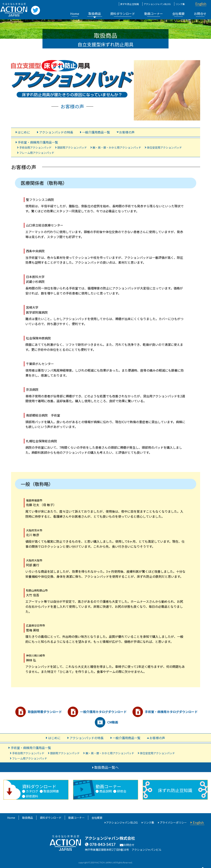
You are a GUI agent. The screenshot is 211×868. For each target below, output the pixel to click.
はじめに (24, 132)
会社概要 (178, 14)
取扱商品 (95, 14)
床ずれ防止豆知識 (130, 4)
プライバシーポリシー (173, 822)
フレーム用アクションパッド (37, 153)
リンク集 (180, 4)
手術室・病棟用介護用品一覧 (38, 142)
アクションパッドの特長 (56, 132)
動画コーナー (154, 14)
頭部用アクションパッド (72, 147)
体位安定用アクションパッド (164, 147)
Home (75, 14)
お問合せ (200, 14)
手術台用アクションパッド (35, 147)
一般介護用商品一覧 (96, 132)
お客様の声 (127, 132)
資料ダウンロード (123, 14)
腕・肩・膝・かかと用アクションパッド (117, 147)
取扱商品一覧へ (106, 767)
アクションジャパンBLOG (157, 4)
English (201, 4)
